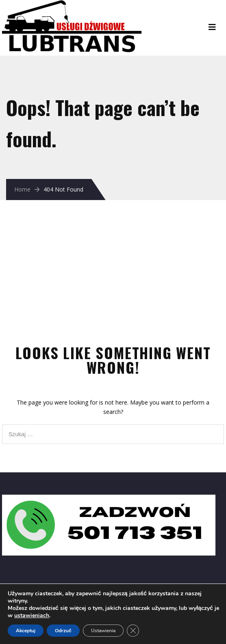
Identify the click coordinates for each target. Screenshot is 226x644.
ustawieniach (32, 616)
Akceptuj (26, 631)
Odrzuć (63, 631)
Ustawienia (103, 631)
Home (22, 189)
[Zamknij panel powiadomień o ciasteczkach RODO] (133, 631)
